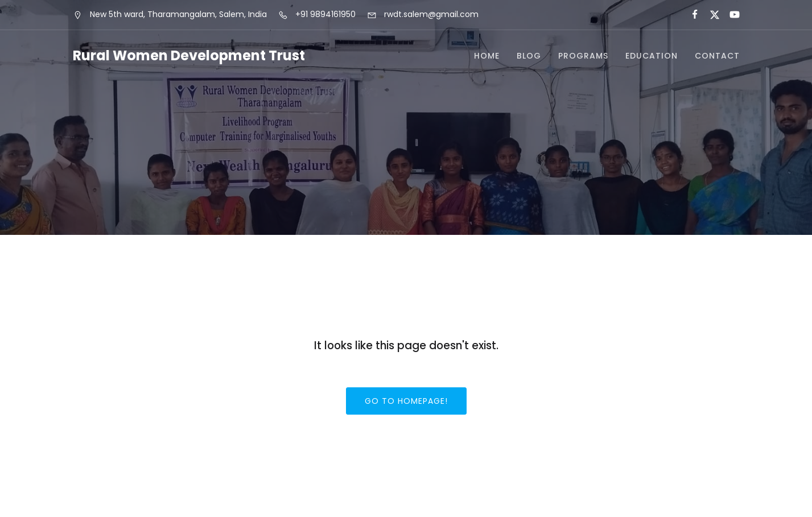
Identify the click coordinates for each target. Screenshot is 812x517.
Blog (529, 56)
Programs (583, 56)
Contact (717, 56)
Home (487, 56)
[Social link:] (690, 15)
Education (652, 56)
